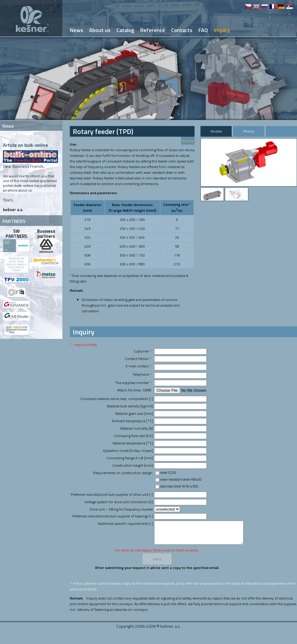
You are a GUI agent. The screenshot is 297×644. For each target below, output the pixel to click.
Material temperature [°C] (133, 443)
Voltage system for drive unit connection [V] (119, 502)
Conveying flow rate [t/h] (134, 436)
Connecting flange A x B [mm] (130, 458)
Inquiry (188, 141)
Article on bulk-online (25, 145)
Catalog (125, 30)
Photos (249, 131)
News (76, 30)
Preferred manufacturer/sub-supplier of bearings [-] (113, 516)
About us (100, 30)
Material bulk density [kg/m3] (130, 406)
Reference (153, 30)
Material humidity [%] (137, 428)
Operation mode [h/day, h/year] (128, 451)
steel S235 (168, 472)
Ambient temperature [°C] (132, 421)
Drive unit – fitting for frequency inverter (121, 509)
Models (216, 131)
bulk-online (24, 185)
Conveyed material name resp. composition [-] (117, 399)
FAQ (203, 30)
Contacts (182, 30)
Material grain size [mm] (134, 413)
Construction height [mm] (133, 465)
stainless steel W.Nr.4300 (179, 486)
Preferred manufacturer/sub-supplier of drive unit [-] (112, 494)
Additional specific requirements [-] (125, 523)
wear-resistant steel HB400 (181, 479)
